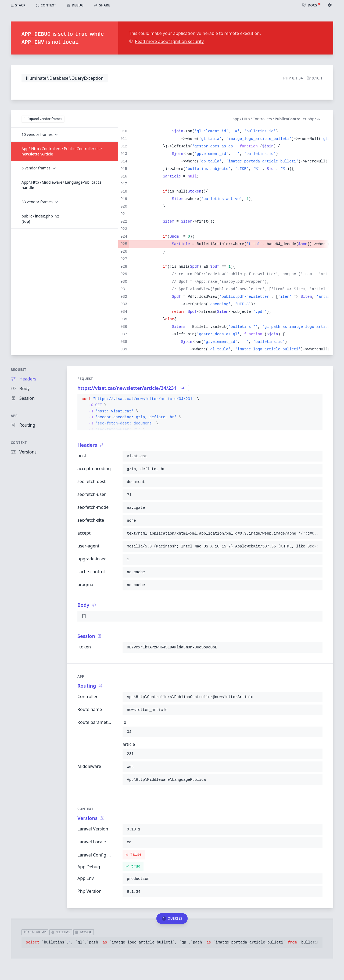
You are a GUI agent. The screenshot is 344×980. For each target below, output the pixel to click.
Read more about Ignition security (166, 41)
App (14, 416)
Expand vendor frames (43, 119)
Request (19, 370)
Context (19, 443)
